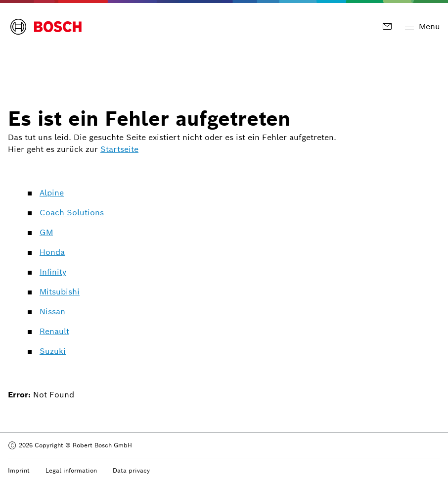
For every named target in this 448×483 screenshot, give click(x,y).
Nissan (52, 312)
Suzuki (53, 351)
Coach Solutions (72, 213)
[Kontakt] (389, 26)
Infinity (53, 272)
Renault (54, 331)
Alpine (52, 193)
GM (46, 232)
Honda (52, 252)
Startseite (119, 149)
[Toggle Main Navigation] (423, 27)
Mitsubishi (60, 292)
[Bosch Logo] (46, 27)
